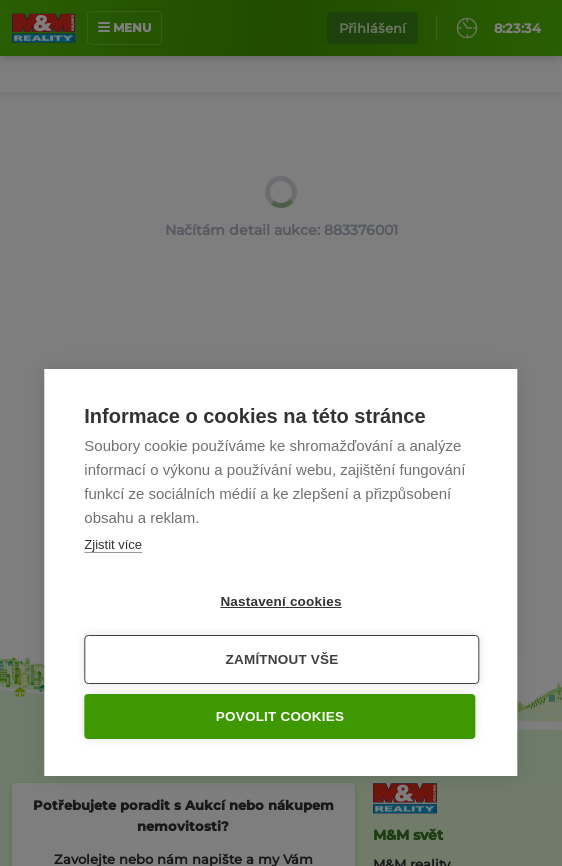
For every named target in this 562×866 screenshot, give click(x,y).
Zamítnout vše (282, 659)
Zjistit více (113, 544)
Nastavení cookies (280, 601)
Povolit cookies (280, 716)
